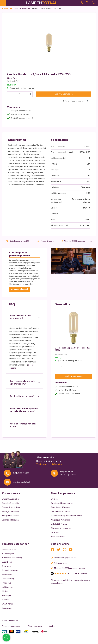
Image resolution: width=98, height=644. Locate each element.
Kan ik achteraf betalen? (24, 397)
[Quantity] (20, 94)
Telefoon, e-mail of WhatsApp (49, 465)
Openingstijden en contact (62, 504)
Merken (5, 592)
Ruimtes (5, 600)
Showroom (7, 567)
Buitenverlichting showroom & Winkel (66, 516)
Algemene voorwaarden (61, 529)
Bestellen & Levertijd (11, 504)
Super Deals (7, 563)
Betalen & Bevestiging (11, 508)
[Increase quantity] (31, 94)
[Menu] (3, 3)
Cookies (52, 627)
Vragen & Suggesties (11, 500)
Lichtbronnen (8, 588)
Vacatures (55, 533)
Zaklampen (7, 596)
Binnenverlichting (9, 550)
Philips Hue (6, 584)
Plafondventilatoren (10, 571)
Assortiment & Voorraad (61, 508)
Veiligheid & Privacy (59, 525)
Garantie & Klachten (10, 521)
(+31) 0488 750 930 (21, 474)
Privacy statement (35, 627)
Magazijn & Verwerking (60, 521)
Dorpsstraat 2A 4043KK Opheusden (68, 474)
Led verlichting (8, 579)
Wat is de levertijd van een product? (24, 426)
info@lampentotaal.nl (22, 483)
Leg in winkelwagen (64, 94)
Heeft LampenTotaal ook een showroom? (24, 383)
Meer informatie (58, 537)
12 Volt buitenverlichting (12, 558)
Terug (5, 9)
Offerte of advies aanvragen (76, 101)
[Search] (87, 3)
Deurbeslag (7, 609)
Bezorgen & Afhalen (10, 512)
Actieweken (7, 575)
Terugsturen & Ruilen (10, 516)
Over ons (55, 500)
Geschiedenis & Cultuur (60, 512)
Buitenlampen (8, 554)
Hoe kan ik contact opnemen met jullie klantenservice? (24, 410)
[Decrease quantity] (9, 94)
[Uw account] (81, 3)
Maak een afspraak (19, 289)
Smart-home (7, 605)
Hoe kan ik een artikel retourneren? (24, 317)
